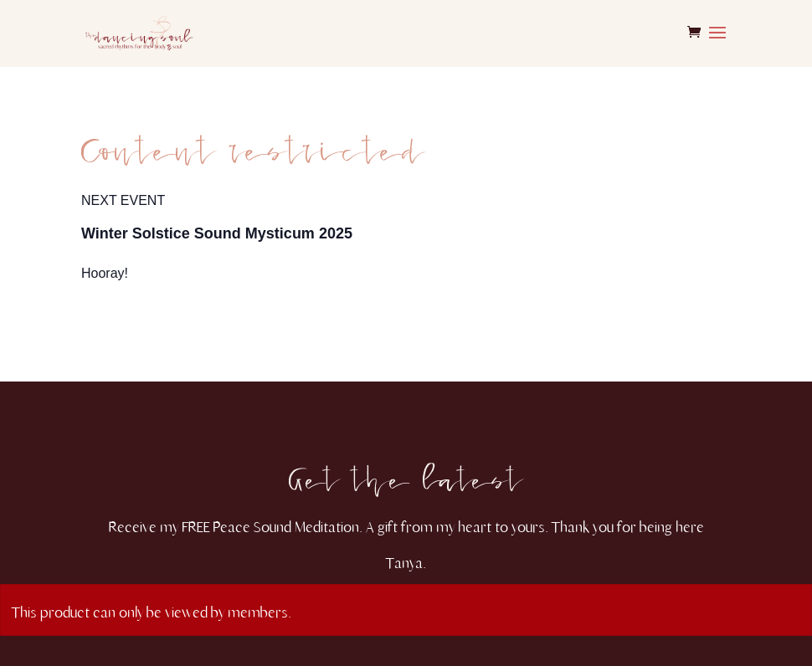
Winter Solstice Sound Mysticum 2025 (217, 233)
